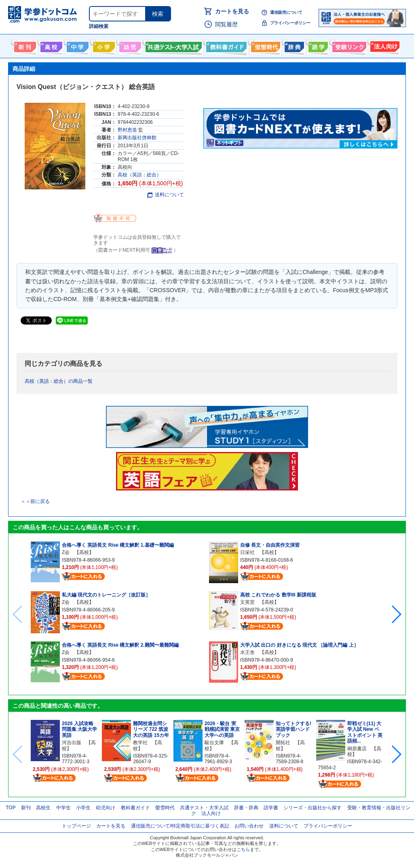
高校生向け (50, 45)
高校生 (43, 808)
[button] (396, 614)
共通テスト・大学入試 (173, 45)
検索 (158, 14)
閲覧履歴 (226, 24)
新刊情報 (24, 45)
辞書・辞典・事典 (293, 45)
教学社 (140, 743)
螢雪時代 (265, 45)
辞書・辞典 (246, 808)
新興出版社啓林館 (137, 138)
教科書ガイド (225, 45)
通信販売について (286, 12)
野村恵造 (127, 130)
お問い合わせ (249, 826)
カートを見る (232, 11)
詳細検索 (99, 26)
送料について (166, 195)
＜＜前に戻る (35, 501)
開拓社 (283, 743)
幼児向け (129, 45)
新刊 (26, 808)
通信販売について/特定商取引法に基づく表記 (180, 826)
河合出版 (72, 743)
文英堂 (247, 602)
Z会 (66, 552)
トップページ (76, 826)
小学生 (83, 808)
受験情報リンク (348, 45)
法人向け (384, 45)
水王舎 (247, 652)
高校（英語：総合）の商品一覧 (59, 381)
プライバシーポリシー (290, 23)
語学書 (317, 45)
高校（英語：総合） (139, 175)
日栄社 (247, 552)
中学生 (63, 808)
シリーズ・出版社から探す (313, 808)
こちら (243, 849)
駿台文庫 (214, 743)
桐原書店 (357, 749)
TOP (11, 808)
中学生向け (77, 45)
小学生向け (103, 45)
